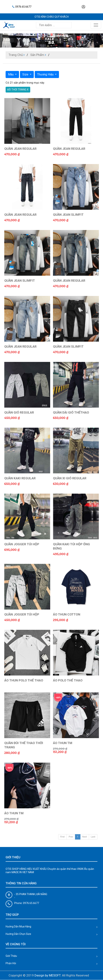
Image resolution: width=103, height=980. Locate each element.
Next (85, 837)
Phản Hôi (11, 963)
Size (26, 74)
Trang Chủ (16, 55)
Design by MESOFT (47, 975)
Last (93, 837)
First (63, 837)
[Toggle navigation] (96, 25)
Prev (71, 837)
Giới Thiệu (11, 956)
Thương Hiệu (46, 74)
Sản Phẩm (37, 55)
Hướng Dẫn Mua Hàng (18, 926)
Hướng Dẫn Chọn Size (18, 934)
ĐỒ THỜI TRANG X (18, 90)
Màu (11, 74)
